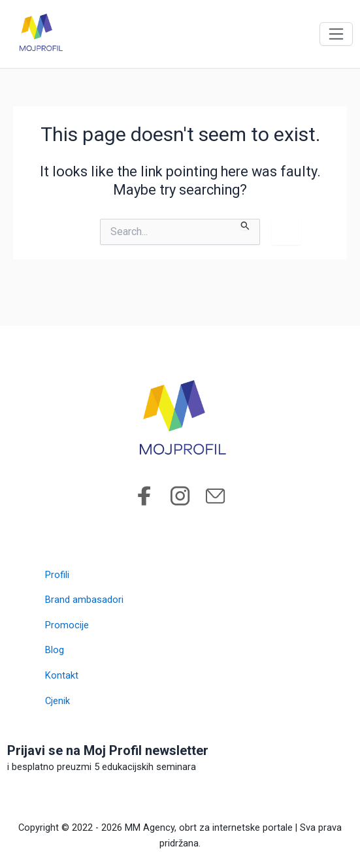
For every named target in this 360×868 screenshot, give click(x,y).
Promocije (67, 625)
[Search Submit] (245, 225)
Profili (57, 575)
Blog (55, 650)
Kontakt (62, 675)
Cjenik (57, 701)
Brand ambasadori (84, 600)
